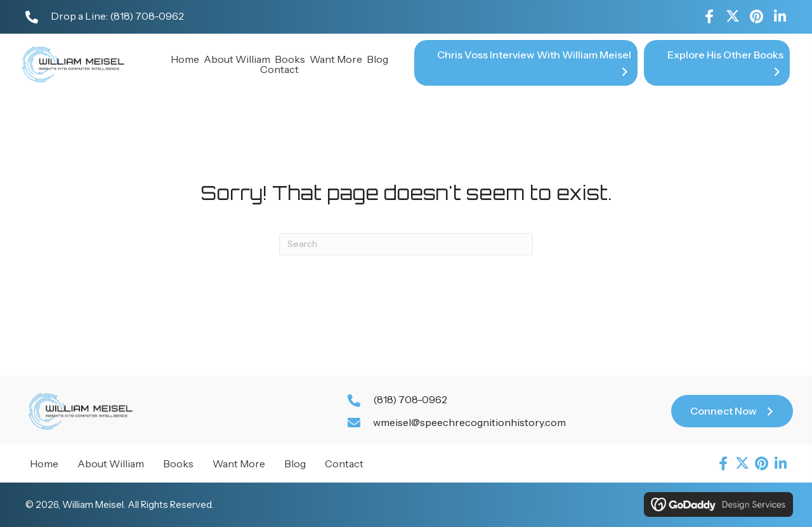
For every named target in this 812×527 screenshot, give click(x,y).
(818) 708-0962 (147, 16)
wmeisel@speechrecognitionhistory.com (469, 422)
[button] (709, 17)
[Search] (406, 244)
